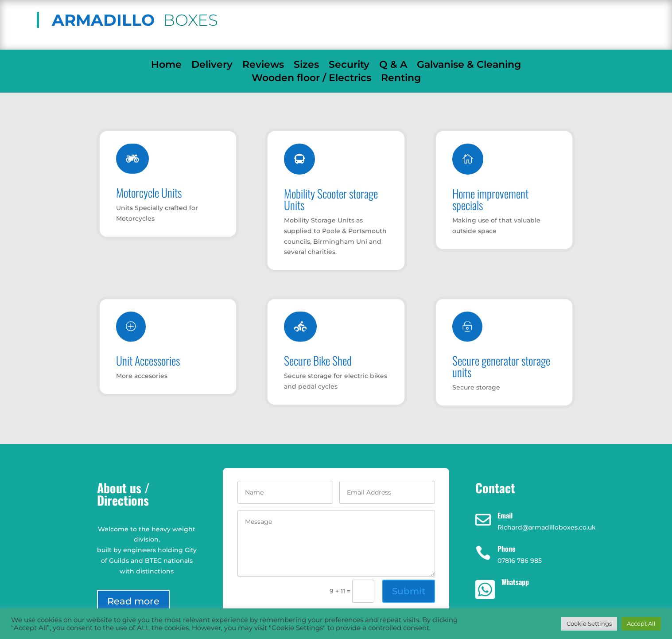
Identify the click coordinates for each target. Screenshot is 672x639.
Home (166, 66)
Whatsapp (515, 582)
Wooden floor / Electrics (311, 79)
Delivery (212, 66)
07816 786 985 (541, 20)
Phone (507, 549)
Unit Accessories (148, 360)
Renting (401, 79)
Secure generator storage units (501, 366)
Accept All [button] (641, 623)
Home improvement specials (490, 199)
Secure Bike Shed (318, 360)
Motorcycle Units (149, 193)
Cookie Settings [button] (589, 623)
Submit (409, 591)
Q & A (393, 66)
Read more (133, 601)
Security (349, 66)
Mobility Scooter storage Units (331, 199)
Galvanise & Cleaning (469, 66)
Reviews (263, 66)
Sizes (306, 66)
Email (505, 515)
